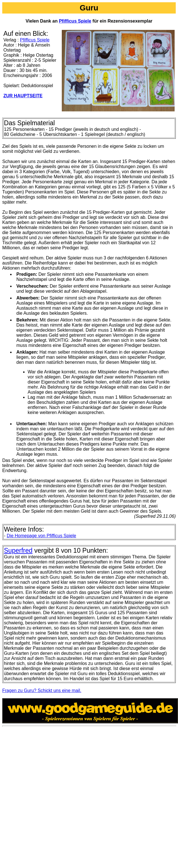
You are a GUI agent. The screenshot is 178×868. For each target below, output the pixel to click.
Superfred (18, 550)
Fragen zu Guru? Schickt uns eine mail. (42, 690)
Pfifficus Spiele (75, 21)
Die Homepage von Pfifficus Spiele (41, 536)
